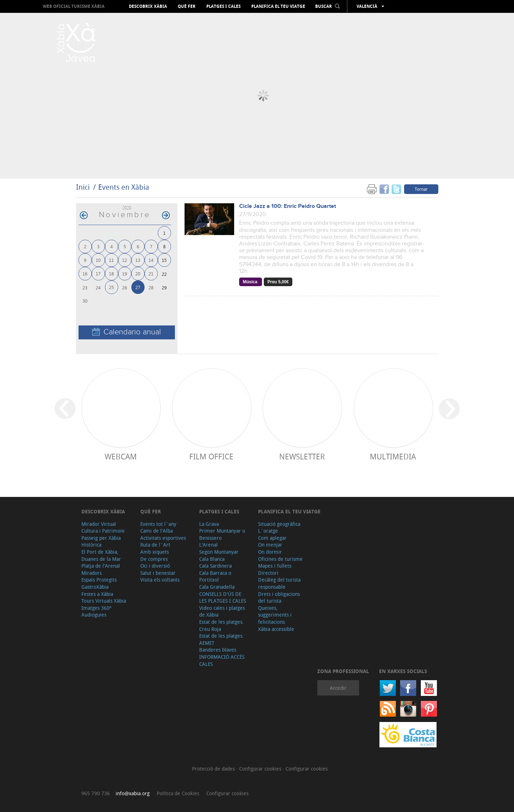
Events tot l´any (158, 524)
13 (138, 260)
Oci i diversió (155, 566)
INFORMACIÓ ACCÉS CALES (222, 660)
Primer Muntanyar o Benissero (222, 534)
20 (138, 273)
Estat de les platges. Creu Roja (221, 625)
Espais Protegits (99, 580)
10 (98, 260)
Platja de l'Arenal (101, 566)
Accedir (338, 688)
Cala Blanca (212, 559)
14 (151, 260)
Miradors (92, 573)
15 (164, 260)
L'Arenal (208, 545)
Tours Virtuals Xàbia (104, 601)
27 (138, 287)
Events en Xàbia (124, 187)
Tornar (421, 189)
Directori (268, 573)
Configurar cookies (261, 769)
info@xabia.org (133, 793)
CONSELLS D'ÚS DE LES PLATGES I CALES (223, 597)
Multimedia (393, 456)
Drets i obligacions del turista (279, 597)
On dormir (270, 552)
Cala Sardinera (215, 566)
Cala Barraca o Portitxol (215, 576)
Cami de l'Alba (157, 531)
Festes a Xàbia (97, 594)
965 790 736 (96, 793)
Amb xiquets (155, 552)
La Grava (209, 524)
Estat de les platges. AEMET (221, 639)
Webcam (121, 456)
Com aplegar (272, 538)
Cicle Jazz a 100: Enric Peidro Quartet (288, 206)
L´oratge (268, 531)
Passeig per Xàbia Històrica (101, 541)
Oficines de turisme (280, 559)
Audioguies (94, 615)
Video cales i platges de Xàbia (222, 611)
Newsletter (302, 456)
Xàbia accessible (276, 629)
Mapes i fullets (275, 566)
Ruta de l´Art (155, 545)
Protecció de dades (214, 769)
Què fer (187, 6)
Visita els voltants (160, 580)
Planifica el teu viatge (278, 6)
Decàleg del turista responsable (279, 583)
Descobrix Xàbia (148, 6)
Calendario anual (127, 332)
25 (111, 287)
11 (111, 260)
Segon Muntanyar (219, 552)
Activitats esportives (163, 538)
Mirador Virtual (99, 524)
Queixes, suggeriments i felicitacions (275, 615)
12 (125, 260)
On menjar (270, 545)
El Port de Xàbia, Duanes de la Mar (101, 555)
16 (85, 273)
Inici (83, 187)
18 (111, 273)
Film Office (211, 456)
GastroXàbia (95, 587)
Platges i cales (223, 6)
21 (151, 273)
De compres (154, 559)
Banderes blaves (218, 650)
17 (98, 273)
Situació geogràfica (279, 524)
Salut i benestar (158, 573)
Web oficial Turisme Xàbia (74, 6)
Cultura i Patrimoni (103, 531)
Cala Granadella (217, 587)
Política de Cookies (178, 793)
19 (125, 273)
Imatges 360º (96, 608)
